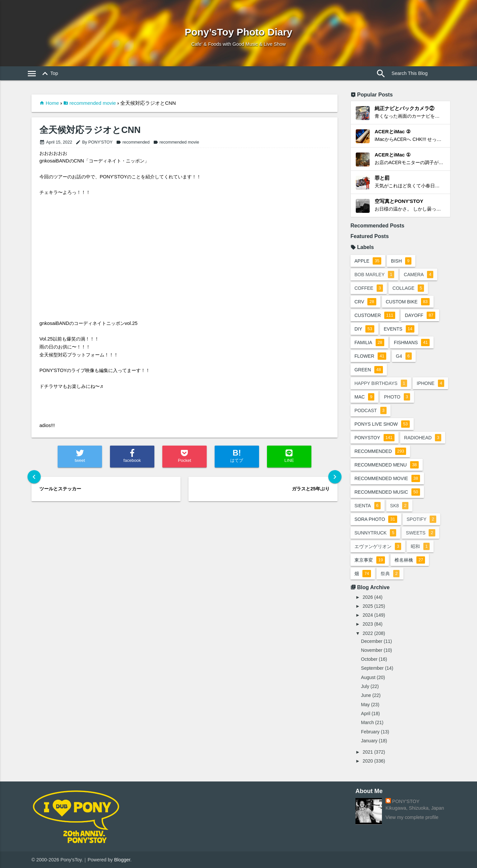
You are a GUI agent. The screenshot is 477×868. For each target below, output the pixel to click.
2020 (368, 761)
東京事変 (370, 560)
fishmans (412, 342)
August (368, 677)
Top (49, 74)
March (368, 722)
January (369, 741)
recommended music (387, 492)
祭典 (390, 574)
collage (408, 288)
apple (368, 261)
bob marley (374, 275)
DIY (364, 329)
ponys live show (382, 424)
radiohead (423, 438)
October (369, 659)
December (372, 641)
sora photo (376, 519)
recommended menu (387, 465)
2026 (368, 597)
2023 (368, 624)
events (399, 329)
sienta (368, 506)
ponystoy (374, 438)
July (365, 686)
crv (365, 302)
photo (397, 397)
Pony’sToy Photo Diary (238, 32)
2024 (368, 615)
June (366, 695)
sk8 (399, 506)
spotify (422, 519)
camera (419, 275)
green (369, 370)
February (370, 732)
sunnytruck (375, 533)
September (372, 668)
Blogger (122, 860)
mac (364, 397)
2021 (368, 752)
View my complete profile (412, 817)
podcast (371, 410)
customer (375, 315)
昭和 (420, 546)
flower (370, 356)
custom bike (408, 302)
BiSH (401, 261)
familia (369, 342)
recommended (133, 142)
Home (52, 103)
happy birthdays (381, 383)
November (372, 650)
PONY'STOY (406, 801)
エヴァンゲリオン (378, 546)
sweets (420, 533)
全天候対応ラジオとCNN (90, 130)
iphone (430, 383)
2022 (368, 633)
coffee (369, 288)
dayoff (420, 315)
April (366, 713)
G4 (404, 356)
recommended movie (93, 103)
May (365, 705)
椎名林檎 (410, 560)
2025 (368, 606)
